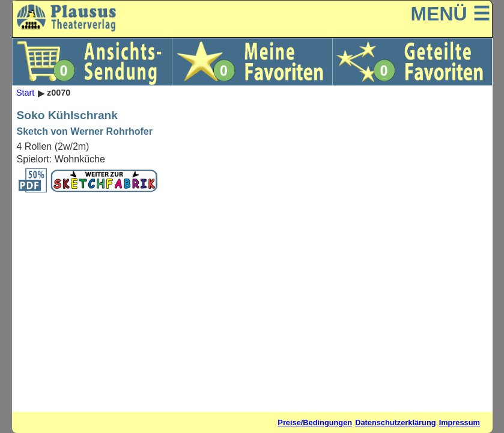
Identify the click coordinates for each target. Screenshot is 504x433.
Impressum (460, 422)
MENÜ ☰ (450, 14)
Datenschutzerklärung (395, 422)
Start (25, 93)
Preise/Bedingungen (315, 422)
